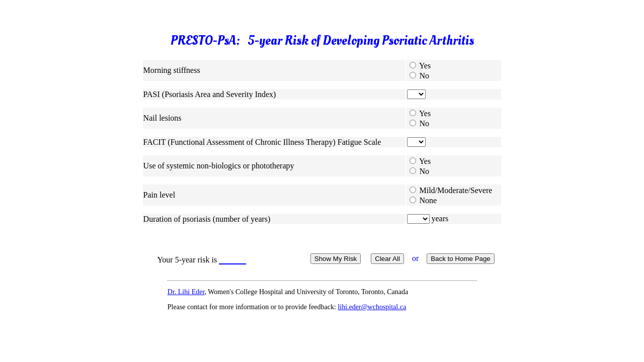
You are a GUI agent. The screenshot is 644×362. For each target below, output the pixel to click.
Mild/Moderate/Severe (456, 190)
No (425, 76)
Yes (425, 66)
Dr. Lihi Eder (186, 292)
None (428, 200)
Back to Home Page (461, 259)
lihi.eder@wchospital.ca (372, 307)
